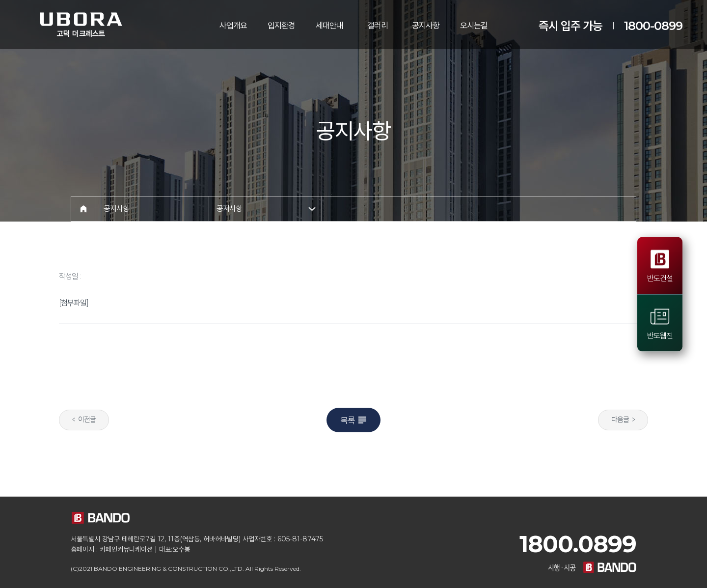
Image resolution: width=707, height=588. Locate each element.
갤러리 (378, 26)
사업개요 (233, 26)
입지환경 (281, 26)
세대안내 (329, 26)
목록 (354, 420)
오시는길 (474, 26)
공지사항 (426, 26)
